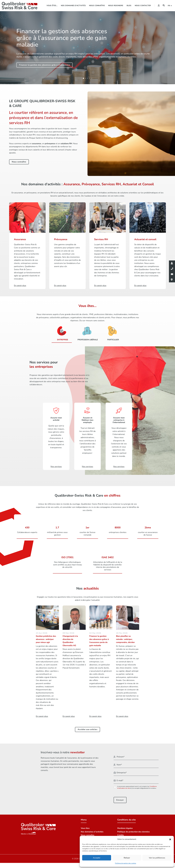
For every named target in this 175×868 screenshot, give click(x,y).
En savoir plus (42, 714)
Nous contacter (143, 6)
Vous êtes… (52, 6)
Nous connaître (97, 6)
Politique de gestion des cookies (126, 863)
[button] (170, 839)
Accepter (97, 858)
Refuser (127, 858)
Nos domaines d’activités (73, 6)
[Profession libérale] (87, 332)
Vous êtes (85, 826)
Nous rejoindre (116, 6)
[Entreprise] (62, 332)
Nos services (56, 465)
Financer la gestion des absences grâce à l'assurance (44, 65)
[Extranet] (159, 5)
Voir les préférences (157, 858)
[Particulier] (112, 332)
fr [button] (169, 6)
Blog (129, 6)
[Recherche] (164, 5)
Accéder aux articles (87, 727)
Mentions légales (125, 826)
